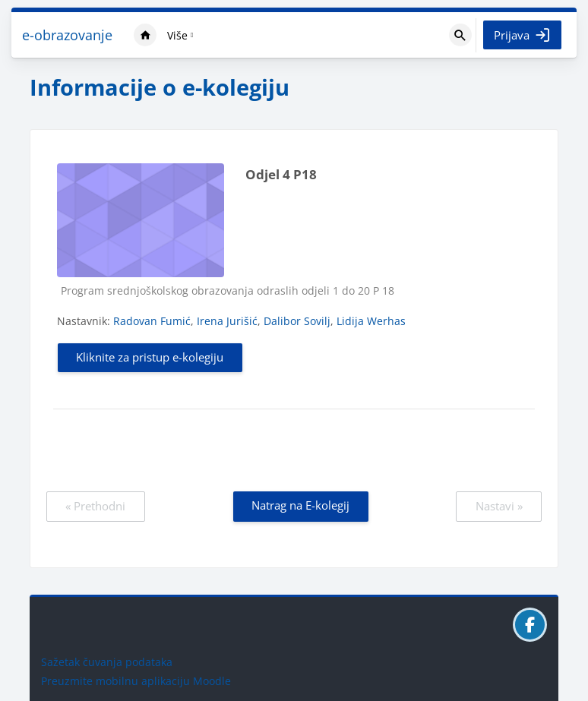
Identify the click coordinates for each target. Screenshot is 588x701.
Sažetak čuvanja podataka (107, 662)
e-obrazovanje (67, 35)
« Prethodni (95, 506)
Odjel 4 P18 (281, 174)
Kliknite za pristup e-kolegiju (150, 357)
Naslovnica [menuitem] (145, 35)
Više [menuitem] (177, 35)
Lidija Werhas (371, 321)
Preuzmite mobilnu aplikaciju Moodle (136, 681)
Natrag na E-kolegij (300, 505)
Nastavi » (499, 506)
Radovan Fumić (152, 321)
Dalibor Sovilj (297, 321)
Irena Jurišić (227, 321)
